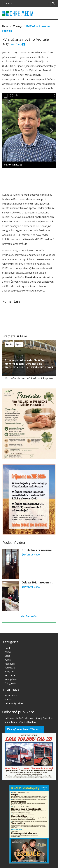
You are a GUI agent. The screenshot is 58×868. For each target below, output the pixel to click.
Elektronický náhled (14, 703)
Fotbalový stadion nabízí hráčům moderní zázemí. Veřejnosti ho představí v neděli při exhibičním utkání (29, 364)
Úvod (5, 26)
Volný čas (9, 672)
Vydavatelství (11, 695)
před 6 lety (16, 44)
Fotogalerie (10, 683)
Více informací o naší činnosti (24, 729)
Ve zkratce (10, 675)
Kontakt (8, 699)
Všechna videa (29, 616)
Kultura (8, 660)
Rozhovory (10, 664)
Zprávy (17, 26)
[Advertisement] (29, 180)
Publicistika (10, 668)
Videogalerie (11, 679)
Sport (19, 344)
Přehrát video (31, 555)
